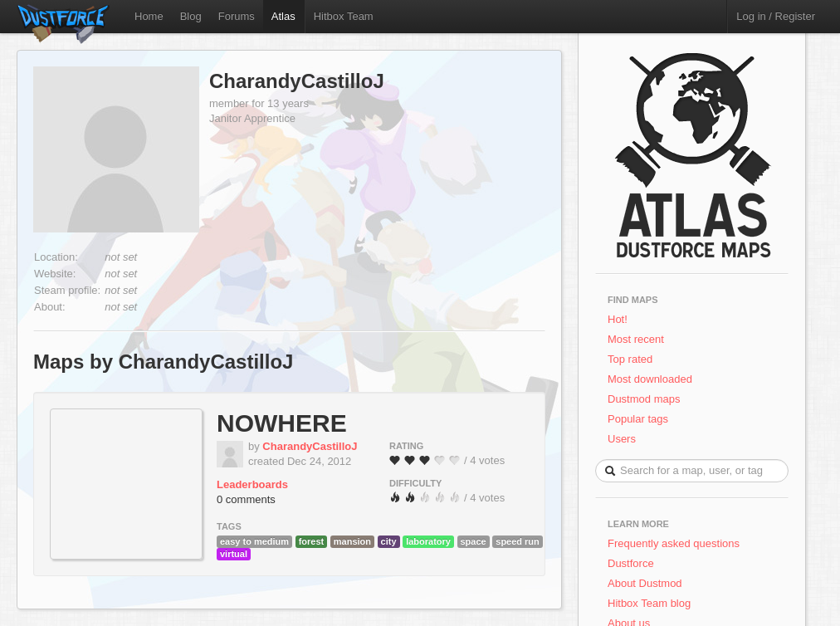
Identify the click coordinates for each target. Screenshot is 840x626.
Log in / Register (776, 16)
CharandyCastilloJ (297, 81)
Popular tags (638, 419)
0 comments (246, 499)
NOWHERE (282, 423)
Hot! (618, 319)
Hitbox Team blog (649, 603)
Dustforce (631, 563)
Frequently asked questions (674, 543)
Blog (191, 16)
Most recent (636, 339)
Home (149, 16)
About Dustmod (645, 583)
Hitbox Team (344, 16)
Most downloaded (650, 379)
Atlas (283, 16)
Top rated (630, 359)
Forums (237, 16)
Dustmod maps (644, 399)
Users (622, 439)
